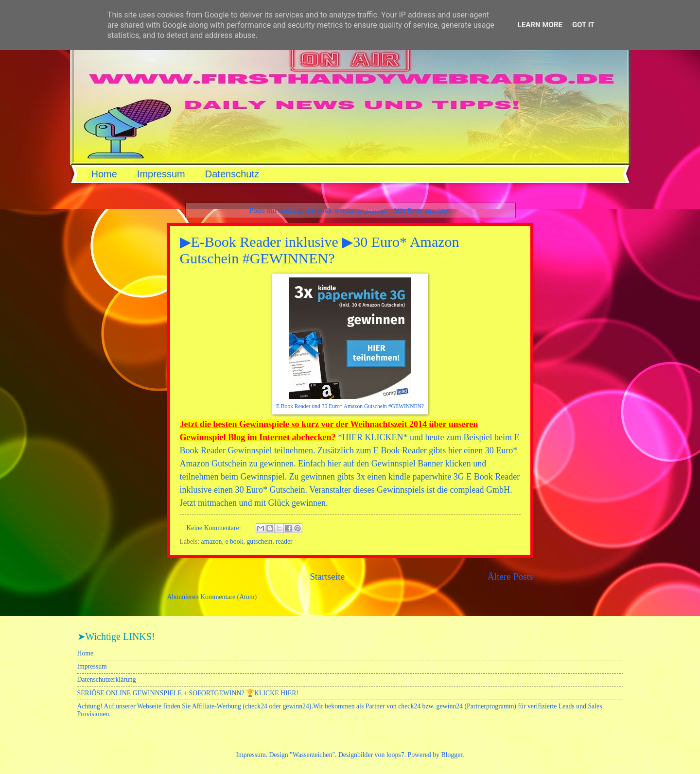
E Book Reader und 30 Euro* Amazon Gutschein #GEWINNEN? (350, 406)
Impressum (161, 174)
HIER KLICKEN (373, 437)
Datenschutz (232, 174)
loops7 (395, 755)
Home (104, 174)
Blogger (452, 755)
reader (284, 542)
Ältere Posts (510, 576)
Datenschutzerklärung (107, 679)
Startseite (327, 576)
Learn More (540, 25)
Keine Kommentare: (214, 528)
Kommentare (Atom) (228, 597)
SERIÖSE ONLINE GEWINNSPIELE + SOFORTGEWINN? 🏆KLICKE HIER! (188, 693)
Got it (583, 25)
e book (234, 542)
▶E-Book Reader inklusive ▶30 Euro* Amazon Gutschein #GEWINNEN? (320, 250)
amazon (212, 542)
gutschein (259, 542)
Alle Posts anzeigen (422, 210)
